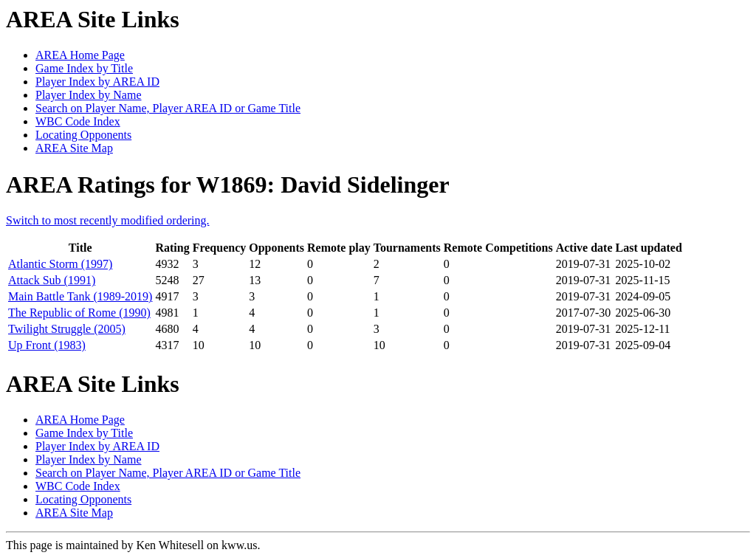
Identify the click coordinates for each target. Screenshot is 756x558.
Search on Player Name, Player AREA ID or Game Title (168, 108)
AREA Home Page (80, 55)
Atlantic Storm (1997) (60, 264)
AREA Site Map (74, 148)
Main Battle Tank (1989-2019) (80, 296)
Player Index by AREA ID (97, 82)
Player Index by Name (89, 95)
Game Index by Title (84, 68)
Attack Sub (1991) (52, 280)
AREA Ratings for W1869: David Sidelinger (228, 185)
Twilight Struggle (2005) (67, 329)
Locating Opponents (83, 135)
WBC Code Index (78, 121)
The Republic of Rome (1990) (79, 313)
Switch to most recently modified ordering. (108, 220)
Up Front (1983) (47, 345)
